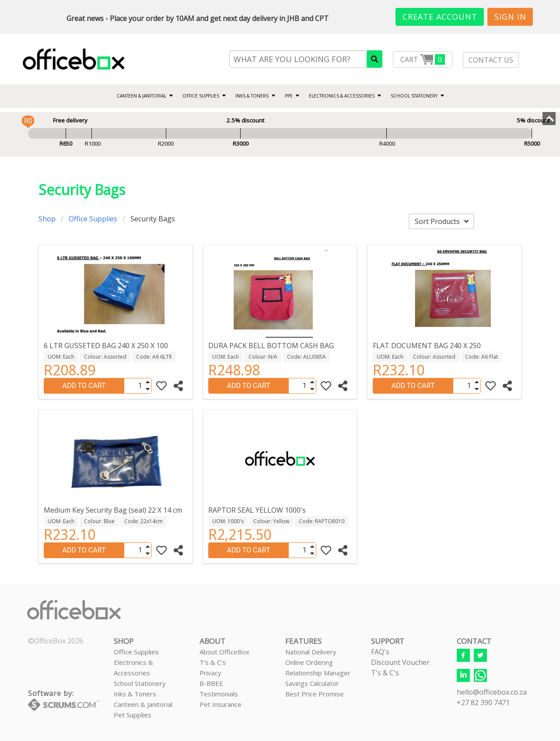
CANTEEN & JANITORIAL (142, 96)
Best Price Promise (315, 694)
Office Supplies (201, 96)
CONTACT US (491, 60)
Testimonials (219, 694)
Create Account (440, 17)
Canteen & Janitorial (143, 704)
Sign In (510, 17)
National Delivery (311, 652)
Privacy (210, 673)
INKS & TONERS (252, 96)
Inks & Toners (135, 694)
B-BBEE (211, 683)
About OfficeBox (224, 652)
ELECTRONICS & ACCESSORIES (342, 96)
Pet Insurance (220, 704)
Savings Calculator (312, 683)
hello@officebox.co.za (492, 692)
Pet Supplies (133, 715)
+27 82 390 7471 (483, 703)
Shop (47, 219)
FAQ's (380, 652)
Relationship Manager (318, 673)
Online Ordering (309, 662)
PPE (289, 96)
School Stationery (140, 683)
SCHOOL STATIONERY (414, 96)
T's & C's (213, 662)
